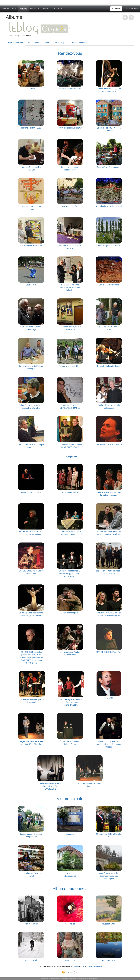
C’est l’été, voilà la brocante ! (109, 167)
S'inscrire (116, 9)
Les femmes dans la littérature (109, 444)
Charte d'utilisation (94, 966)
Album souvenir (31, 924)
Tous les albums (15, 43)
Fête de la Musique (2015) (70, 366)
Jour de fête (31, 285)
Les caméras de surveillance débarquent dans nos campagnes (109, 876)
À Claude (109, 698)
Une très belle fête (70, 206)
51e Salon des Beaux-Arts (31, 246)
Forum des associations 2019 (70, 128)
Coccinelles (70, 924)
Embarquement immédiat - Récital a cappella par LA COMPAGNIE (70, 574)
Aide (82, 966)
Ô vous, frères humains (31, 492)
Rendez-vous (33, 43)
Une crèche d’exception (109, 285)
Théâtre (47, 43)
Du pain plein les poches (70, 613)
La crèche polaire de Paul (70, 89)
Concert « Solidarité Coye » (109, 366)
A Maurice (31, 89)
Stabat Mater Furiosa (70, 492)
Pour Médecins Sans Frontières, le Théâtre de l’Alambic (70, 288)
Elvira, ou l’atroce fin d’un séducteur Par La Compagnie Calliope (109, 744)
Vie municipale (61, 43)
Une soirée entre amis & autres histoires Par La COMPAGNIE (51, 786)
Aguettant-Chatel (109, 924)
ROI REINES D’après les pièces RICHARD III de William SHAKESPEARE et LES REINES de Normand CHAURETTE (31, 657)
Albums (23, 9)
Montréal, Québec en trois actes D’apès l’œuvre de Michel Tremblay (71, 702)
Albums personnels (80, 43)
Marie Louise (70, 960)
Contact (58, 9)
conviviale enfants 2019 (31, 128)
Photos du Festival (39, 9)
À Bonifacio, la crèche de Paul (109, 206)
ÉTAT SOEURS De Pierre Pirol (109, 652)
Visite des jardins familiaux (109, 246)
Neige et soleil (31, 960)
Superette (70, 834)
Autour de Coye (109, 960)
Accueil (5, 9)
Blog (14, 9)
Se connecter (132, 9)
